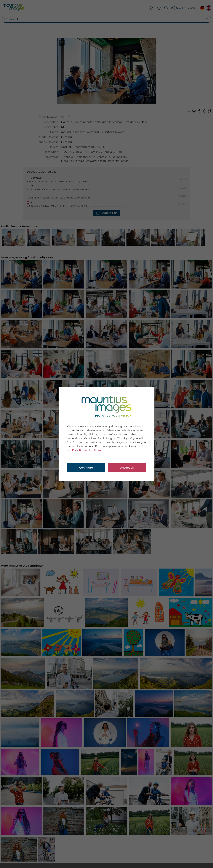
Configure (86, 468)
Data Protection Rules (87, 450)
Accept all (127, 468)
